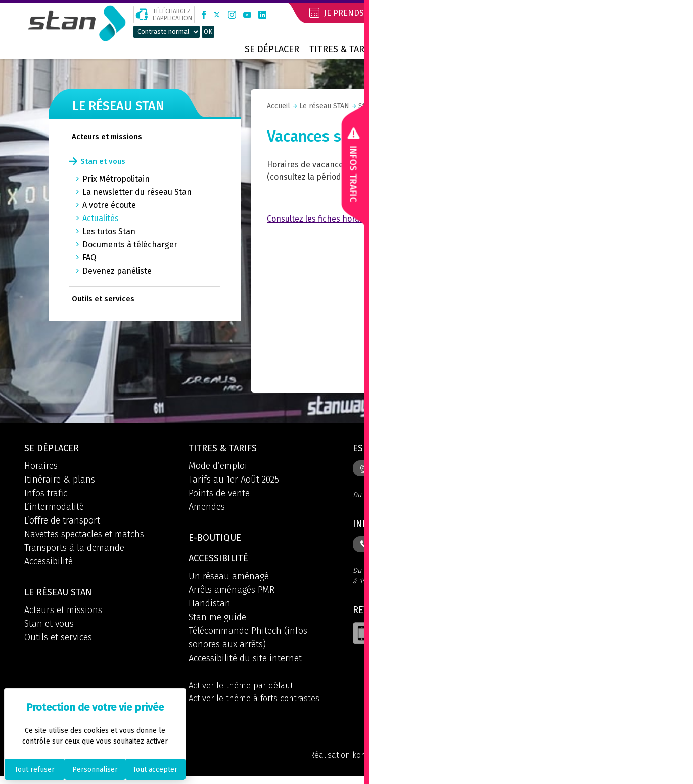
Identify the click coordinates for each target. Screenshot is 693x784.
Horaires (41, 467)
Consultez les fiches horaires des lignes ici (345, 219)
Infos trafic (46, 495)
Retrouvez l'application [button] (413, 614)
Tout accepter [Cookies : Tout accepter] (155, 770)
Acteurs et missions (107, 137)
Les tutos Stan (109, 231)
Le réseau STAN (421, 49)
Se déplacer (272, 49)
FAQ (89, 258)
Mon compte (600, 13)
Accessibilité (49, 563)
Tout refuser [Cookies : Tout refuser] (35, 770)
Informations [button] (388, 526)
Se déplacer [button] (54, 449)
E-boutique (218, 540)
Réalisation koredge (319, 762)
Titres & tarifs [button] (226, 449)
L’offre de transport (62, 522)
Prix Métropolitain (116, 179)
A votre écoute (109, 205)
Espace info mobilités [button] (408, 449)
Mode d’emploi (218, 467)
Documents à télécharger (130, 245)
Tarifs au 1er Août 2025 (234, 481)
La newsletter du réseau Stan (137, 192)
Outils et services (103, 299)
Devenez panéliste (117, 271)
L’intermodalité (54, 508)
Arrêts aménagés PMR (232, 594)
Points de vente (219, 495)
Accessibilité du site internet (245, 663)
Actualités (101, 218)
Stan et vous (103, 161)
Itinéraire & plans (60, 481)
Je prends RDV (346, 13)
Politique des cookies (628, 762)
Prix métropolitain (618, 49)
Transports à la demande (74, 549)
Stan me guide (217, 622)
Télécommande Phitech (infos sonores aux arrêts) (248, 642)
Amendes (207, 508)
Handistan (210, 608)
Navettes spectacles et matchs (84, 536)
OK (208, 32)
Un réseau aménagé (229, 581)
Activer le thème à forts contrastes (257, 704)
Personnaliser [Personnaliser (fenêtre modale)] (95, 770)
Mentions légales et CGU (414, 762)
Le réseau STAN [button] (61, 595)
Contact (484, 49)
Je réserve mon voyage (475, 13)
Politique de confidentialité (525, 762)
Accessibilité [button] (221, 562)
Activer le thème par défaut (243, 690)
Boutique (535, 49)
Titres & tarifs (343, 49)
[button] (663, 14)
